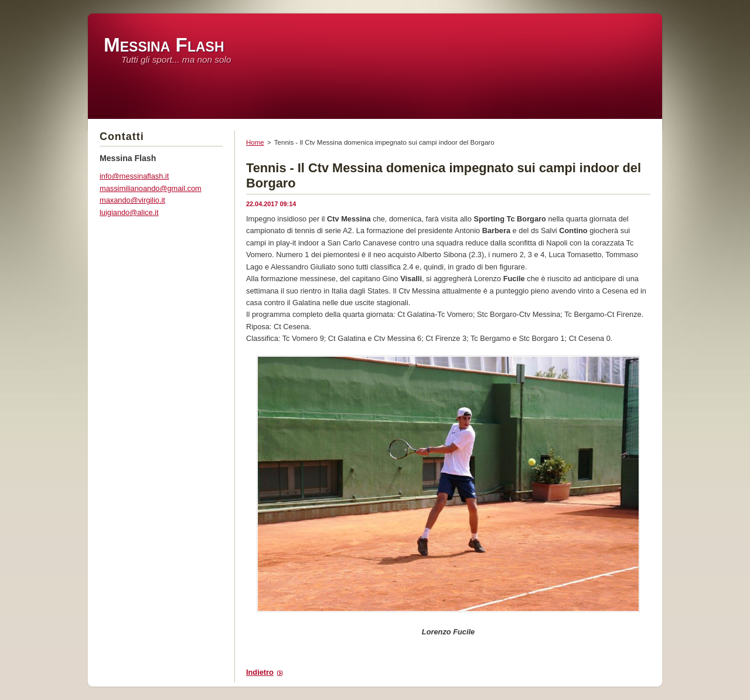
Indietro (260, 672)
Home (255, 142)
